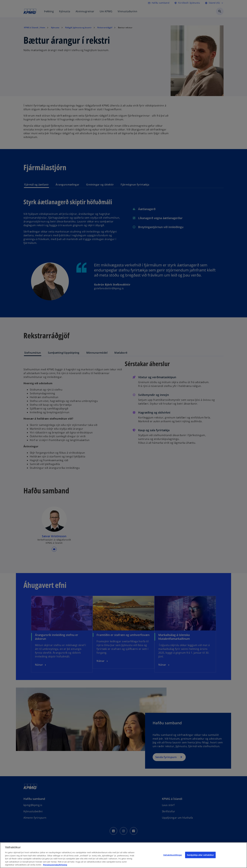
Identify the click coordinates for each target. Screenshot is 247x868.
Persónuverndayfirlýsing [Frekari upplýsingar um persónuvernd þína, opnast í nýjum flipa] (55, 865)
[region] (123, 855)
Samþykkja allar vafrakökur (200, 855)
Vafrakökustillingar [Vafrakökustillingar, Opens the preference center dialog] (173, 855)
